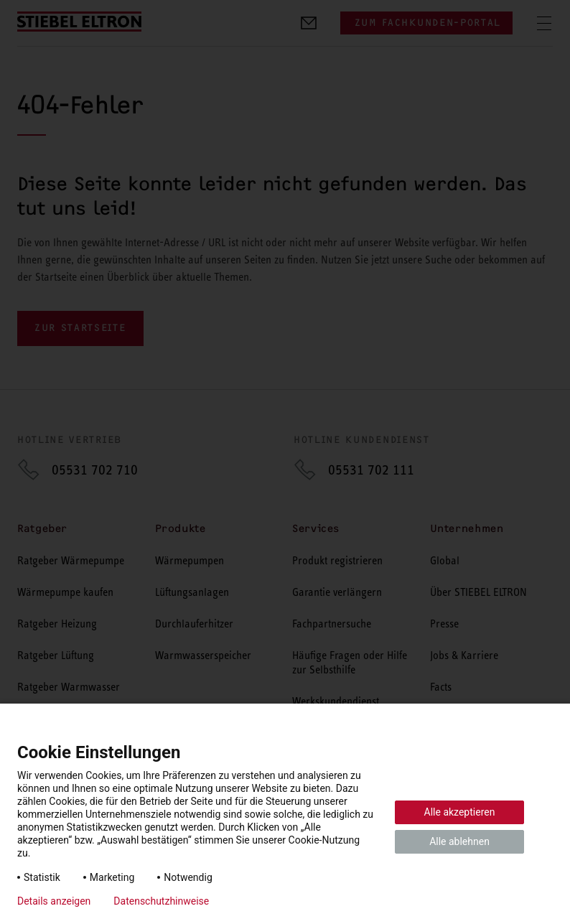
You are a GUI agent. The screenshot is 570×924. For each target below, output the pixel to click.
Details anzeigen (54, 901)
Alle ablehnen (459, 841)
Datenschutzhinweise (161, 901)
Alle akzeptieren (460, 812)
